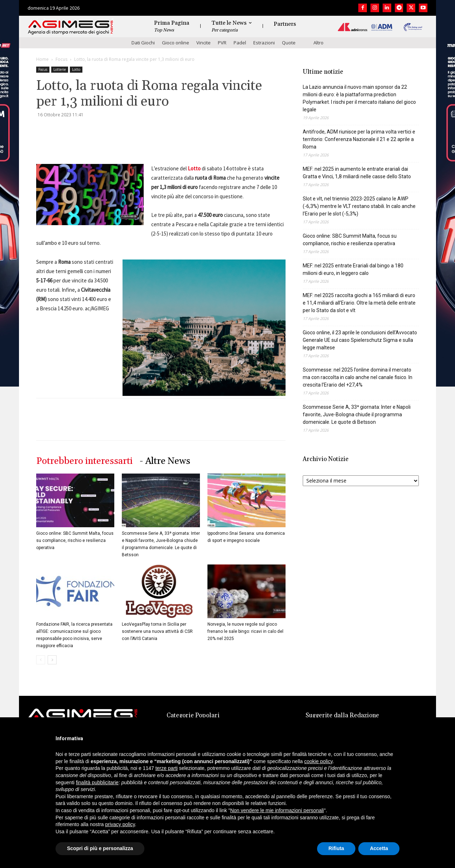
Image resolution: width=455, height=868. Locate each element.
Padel (240, 43)
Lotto (76, 69)
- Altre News (165, 461)
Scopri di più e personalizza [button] (100, 848)
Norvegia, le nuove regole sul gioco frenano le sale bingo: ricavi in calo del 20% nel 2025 (245, 631)
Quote (289, 43)
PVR (222, 43)
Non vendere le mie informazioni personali (277, 810)
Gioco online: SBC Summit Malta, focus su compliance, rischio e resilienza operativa (75, 540)
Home (42, 59)
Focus (61, 59)
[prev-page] (41, 660)
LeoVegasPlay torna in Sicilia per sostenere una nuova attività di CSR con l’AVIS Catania (157, 631)
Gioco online (176, 43)
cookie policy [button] (318, 761)
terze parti (167, 768)
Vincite (203, 43)
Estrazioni (264, 43)
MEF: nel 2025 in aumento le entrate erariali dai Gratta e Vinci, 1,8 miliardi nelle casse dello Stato (357, 173)
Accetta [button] (379, 848)
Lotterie (60, 69)
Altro (318, 43)
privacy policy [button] (120, 824)
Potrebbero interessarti (84, 461)
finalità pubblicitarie (97, 782)
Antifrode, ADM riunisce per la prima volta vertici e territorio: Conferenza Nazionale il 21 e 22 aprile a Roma (359, 139)
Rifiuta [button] (336, 848)
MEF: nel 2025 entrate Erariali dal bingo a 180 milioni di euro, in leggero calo (353, 269)
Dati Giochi (143, 43)
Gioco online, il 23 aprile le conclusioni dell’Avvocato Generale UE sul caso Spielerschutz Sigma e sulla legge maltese (360, 340)
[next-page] (52, 660)
